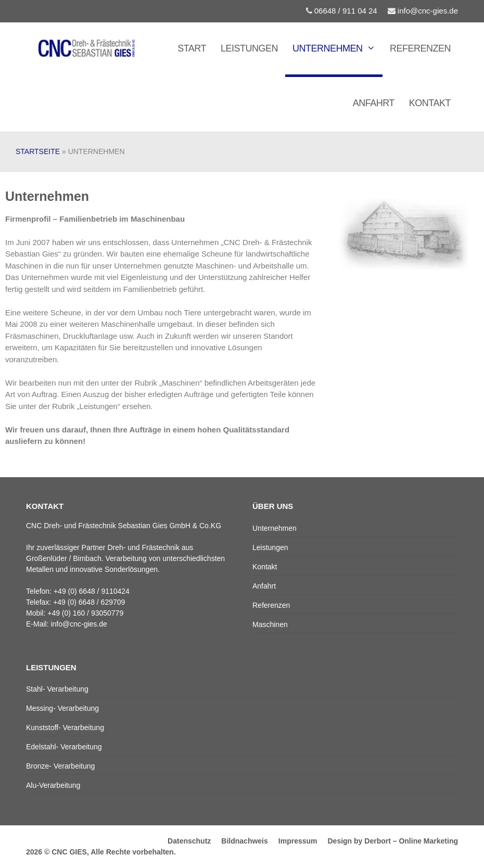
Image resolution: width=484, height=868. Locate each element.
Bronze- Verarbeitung (60, 766)
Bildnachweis (244, 841)
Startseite (38, 151)
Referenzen (420, 48)
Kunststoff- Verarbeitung (65, 727)
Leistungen (249, 48)
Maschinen (270, 624)
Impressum (298, 841)
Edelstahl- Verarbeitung (64, 747)
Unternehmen (337, 48)
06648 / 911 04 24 (342, 11)
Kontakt (430, 103)
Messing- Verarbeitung (62, 708)
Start (192, 48)
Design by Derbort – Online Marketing (393, 841)
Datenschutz (189, 841)
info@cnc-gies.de (423, 11)
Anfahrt (374, 103)
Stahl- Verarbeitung (57, 689)
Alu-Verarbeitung (53, 785)
